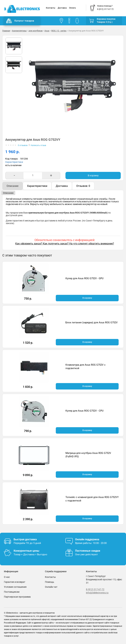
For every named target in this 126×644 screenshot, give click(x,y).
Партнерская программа (17, 597)
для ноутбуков (36, 31)
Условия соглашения (15, 587)
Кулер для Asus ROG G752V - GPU (84, 278)
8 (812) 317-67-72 (95, 589)
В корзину (93, 175)
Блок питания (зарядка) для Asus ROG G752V (92, 322)
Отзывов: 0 (83, 186)
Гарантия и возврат (15, 582)
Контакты (51, 8)
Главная (6, 31)
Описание (13, 186)
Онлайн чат (51, 587)
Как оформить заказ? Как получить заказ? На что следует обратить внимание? (65, 244)
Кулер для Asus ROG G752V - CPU (84, 411)
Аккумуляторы (19, 31)
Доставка (62, 8)
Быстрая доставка (25, 539)
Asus (47, 31)
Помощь (50, 582)
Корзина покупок (106, 19)
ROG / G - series (59, 31)
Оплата (72, 8)
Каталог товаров (20, 21)
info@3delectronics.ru (97, 593)
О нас (7, 577)
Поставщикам (12, 592)
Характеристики (14, 162)
